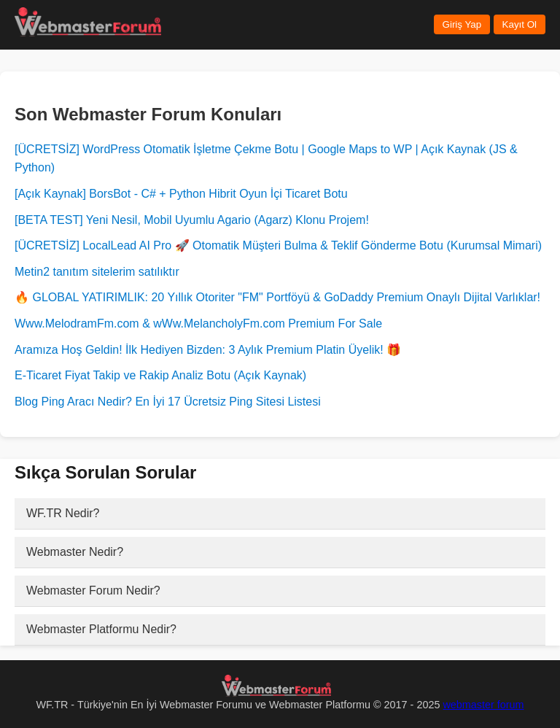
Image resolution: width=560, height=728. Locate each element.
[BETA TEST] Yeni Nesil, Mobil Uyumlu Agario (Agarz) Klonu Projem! (192, 220)
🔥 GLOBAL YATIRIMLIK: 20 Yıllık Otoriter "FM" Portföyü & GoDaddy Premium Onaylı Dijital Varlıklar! (277, 297)
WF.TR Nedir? (63, 513)
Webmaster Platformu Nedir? (101, 629)
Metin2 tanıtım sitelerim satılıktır (97, 272)
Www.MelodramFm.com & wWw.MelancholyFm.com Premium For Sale (198, 324)
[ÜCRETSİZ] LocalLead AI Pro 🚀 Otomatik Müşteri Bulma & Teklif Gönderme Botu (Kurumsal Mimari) (278, 245)
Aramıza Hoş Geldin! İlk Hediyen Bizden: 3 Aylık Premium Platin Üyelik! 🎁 (208, 350)
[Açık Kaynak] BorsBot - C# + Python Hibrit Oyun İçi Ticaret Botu (181, 194)
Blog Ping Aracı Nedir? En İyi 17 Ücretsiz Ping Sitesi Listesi (168, 402)
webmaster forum (483, 705)
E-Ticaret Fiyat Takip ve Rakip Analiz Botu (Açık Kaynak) (160, 375)
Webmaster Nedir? (75, 552)
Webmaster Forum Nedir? (93, 590)
